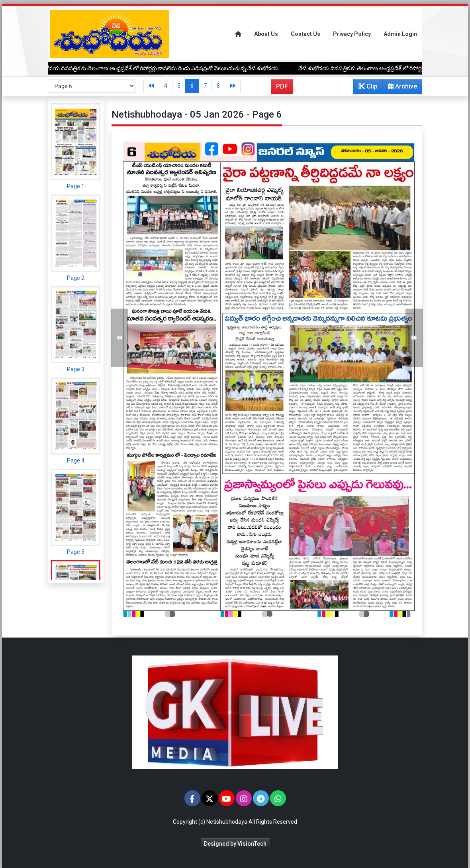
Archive (400, 88)
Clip (368, 86)
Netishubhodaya (227, 822)
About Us (266, 34)
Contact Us (305, 34)
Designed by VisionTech (235, 844)
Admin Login (400, 34)
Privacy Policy (352, 34)
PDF (282, 86)
